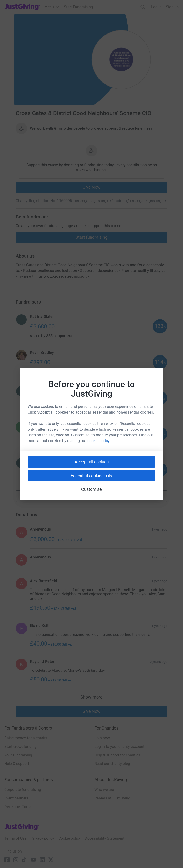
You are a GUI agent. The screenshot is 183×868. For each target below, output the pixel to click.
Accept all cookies (92, 462)
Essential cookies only (91, 476)
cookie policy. (99, 441)
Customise (92, 489)
